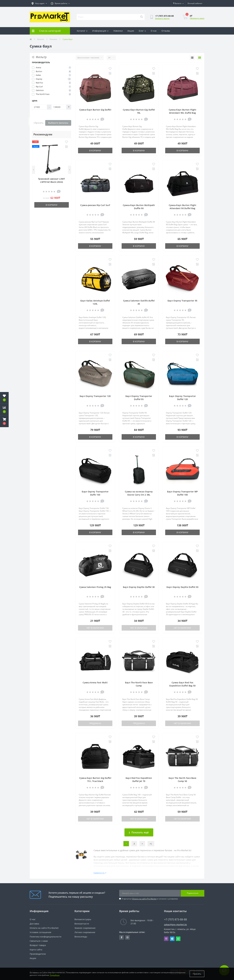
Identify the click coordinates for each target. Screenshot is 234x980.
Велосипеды (81, 937)
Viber (166, 939)
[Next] (70, 170)
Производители (38, 954)
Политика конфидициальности (46, 937)
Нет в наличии (95, 628)
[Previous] (34, 170)
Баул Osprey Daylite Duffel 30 (139, 587)
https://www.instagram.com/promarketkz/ (127, 937)
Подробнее (55, 975)
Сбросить (39, 123)
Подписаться (193, 893)
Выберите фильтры (58, 123)
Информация (100, 31)
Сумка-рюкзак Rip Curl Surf (95, 205)
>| (151, 844)
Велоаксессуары (83, 919)
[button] (4, 421)
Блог (142, 31)
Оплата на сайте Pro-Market (144, 899)
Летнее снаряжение (85, 932)
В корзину (52, 205)
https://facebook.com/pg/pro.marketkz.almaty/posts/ (122, 937)
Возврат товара (38, 945)
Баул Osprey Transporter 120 (95, 396)
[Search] (141, 17)
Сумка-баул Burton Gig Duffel (95, 110)
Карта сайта (36, 950)
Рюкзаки (53, 39)
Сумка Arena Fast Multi (95, 682)
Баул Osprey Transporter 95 (183, 301)
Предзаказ (95, 723)
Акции (131, 31)
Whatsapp (178, 939)
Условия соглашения (40, 932)
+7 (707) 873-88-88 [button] (176, 919)
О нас (154, 31)
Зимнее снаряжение (85, 928)
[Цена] (39, 107)
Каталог (82, 31)
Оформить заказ (197, 18)
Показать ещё (139, 832)
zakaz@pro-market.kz (176, 925)
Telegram (172, 939)
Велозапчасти (82, 924)
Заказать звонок (162, 18)
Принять (197, 974)
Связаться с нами (39, 941)
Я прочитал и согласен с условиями (150, 899)
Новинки (118, 31)
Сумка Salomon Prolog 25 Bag (95, 587)
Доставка (34, 924)
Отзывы (166, 31)
